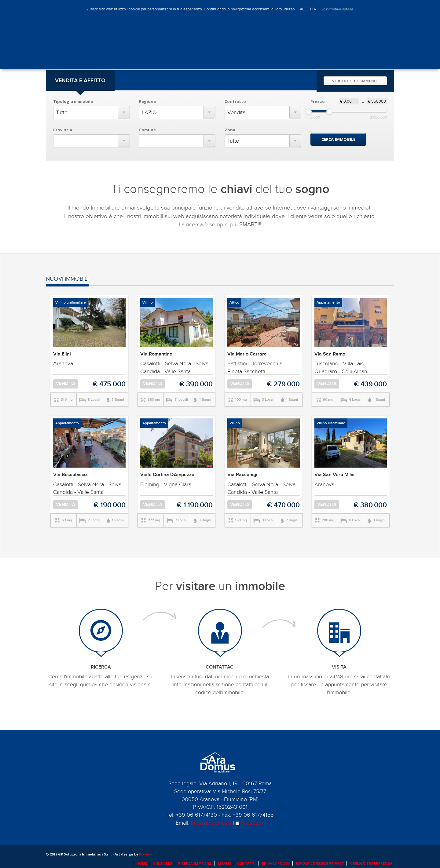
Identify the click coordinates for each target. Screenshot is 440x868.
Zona (230, 130)
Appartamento (328, 303)
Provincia (63, 130)
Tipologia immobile (73, 101)
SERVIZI (224, 863)
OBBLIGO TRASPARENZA (371, 863)
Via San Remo (330, 354)
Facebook (250, 823)
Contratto (235, 101)
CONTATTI (246, 863)
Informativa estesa (337, 9)
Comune (147, 130)
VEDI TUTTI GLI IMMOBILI (355, 81)
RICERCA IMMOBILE (195, 863)
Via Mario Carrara (247, 354)
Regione (147, 101)
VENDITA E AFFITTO (80, 80)
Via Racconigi (242, 475)
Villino (148, 303)
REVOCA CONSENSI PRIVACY (320, 863)
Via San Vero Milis (334, 475)
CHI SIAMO (163, 863)
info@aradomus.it (211, 823)
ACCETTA (308, 9)
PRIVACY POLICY (276, 863)
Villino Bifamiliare (331, 423)
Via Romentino (156, 354)
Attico (234, 303)
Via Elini (62, 354)
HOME (142, 863)
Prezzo (318, 101)
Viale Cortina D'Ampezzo (167, 475)
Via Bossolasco (70, 475)
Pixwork (146, 854)
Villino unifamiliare (71, 303)
